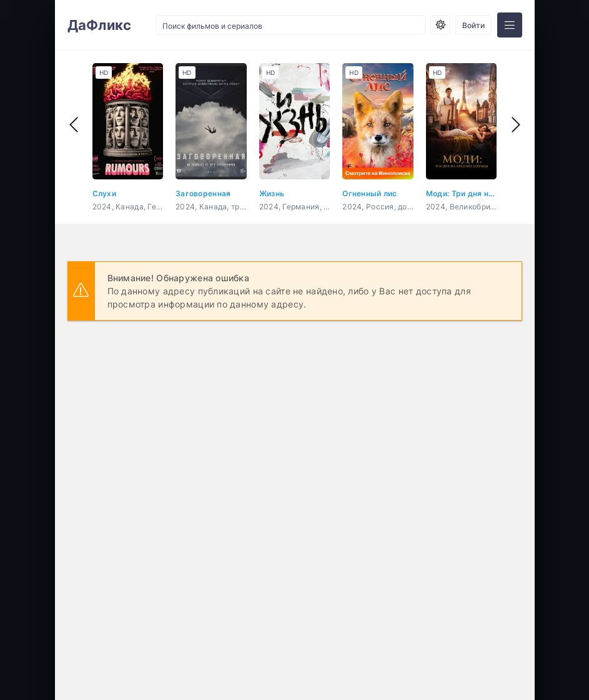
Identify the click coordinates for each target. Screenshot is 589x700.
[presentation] (74, 125)
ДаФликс (100, 25)
